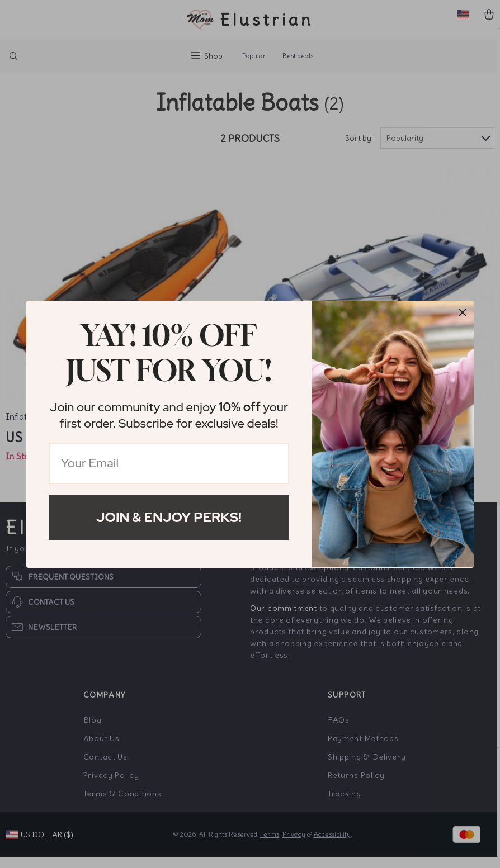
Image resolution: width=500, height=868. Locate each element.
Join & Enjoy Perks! (169, 517)
